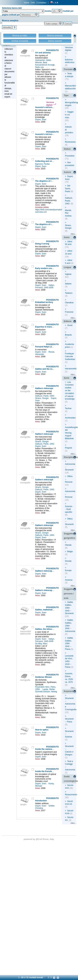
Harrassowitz (71, 369)
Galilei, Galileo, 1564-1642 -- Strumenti (69, 608)
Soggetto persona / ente (69, 593)
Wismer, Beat (41, 63)
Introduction (41, 801)
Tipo (66, 95)
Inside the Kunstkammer (47, 771)
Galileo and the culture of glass (50, 369)
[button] (57, 11)
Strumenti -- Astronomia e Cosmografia (71, 704)
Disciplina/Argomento (70, 457)
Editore (68, 321)
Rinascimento (71, 795)
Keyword (68, 691)
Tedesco (69, 293)
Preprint (68, 448)
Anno (67, 237)
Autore (67, 172)
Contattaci (42, 3)
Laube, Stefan (49, 689)
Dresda (68, 561)
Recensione (70, 142)
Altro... (73, 234)
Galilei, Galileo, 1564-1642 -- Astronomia (70, 626)
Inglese (68, 274)
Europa (68, 570)
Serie (67, 378)
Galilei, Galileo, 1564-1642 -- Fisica (69, 644)
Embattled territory (44, 302)
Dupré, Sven (41, 120)
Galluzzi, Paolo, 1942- (45, 396)
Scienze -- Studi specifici (69, 509)
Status (67, 149)
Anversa (69, 580)
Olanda (68, 545)
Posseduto (70, 156)
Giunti (70, 325)
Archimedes (70, 418)
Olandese (69, 303)
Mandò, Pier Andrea (68, 213)
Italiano (68, 284)
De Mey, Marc (42, 644)
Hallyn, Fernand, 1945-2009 (45, 286)
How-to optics (42, 730)
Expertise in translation (46, 327)
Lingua (67, 267)
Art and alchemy (43, 53)
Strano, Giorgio (42, 398)
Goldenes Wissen (43, 677)
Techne (68, 408)
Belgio (70, 552)
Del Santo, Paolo (68, 189)
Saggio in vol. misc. (69, 115)
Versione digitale (51, 104)
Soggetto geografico (69, 536)
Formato (68, 69)
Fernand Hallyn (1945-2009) (48, 347)
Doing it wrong (42, 244)
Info (33, 3)
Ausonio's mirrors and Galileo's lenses (54, 107)
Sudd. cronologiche (70, 779)
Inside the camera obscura (48, 749)
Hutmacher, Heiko (43, 60)
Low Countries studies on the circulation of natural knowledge (70, 391)
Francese (69, 312)
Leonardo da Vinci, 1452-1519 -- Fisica (69, 661)
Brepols (68, 335)
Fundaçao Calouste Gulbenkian (70, 356)
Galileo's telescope (44, 388)
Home (27, 3)
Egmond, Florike (43, 164)
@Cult (39, 839)
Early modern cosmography (48, 268)
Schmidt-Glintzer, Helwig (46, 692)
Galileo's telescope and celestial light (53, 571)
